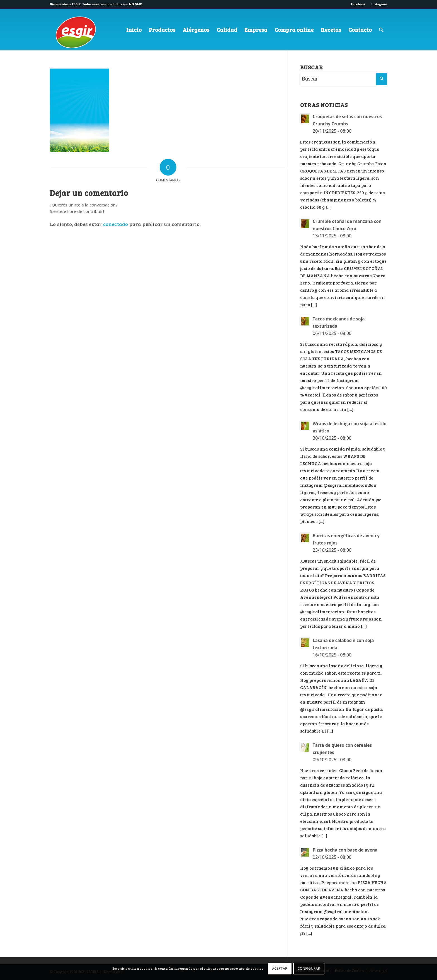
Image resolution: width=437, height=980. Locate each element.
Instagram (379, 4)
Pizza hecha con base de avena (345, 850)
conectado (116, 224)
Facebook (358, 4)
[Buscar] (381, 30)
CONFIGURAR (309, 968)
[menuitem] (358, 4)
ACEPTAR (280, 968)
